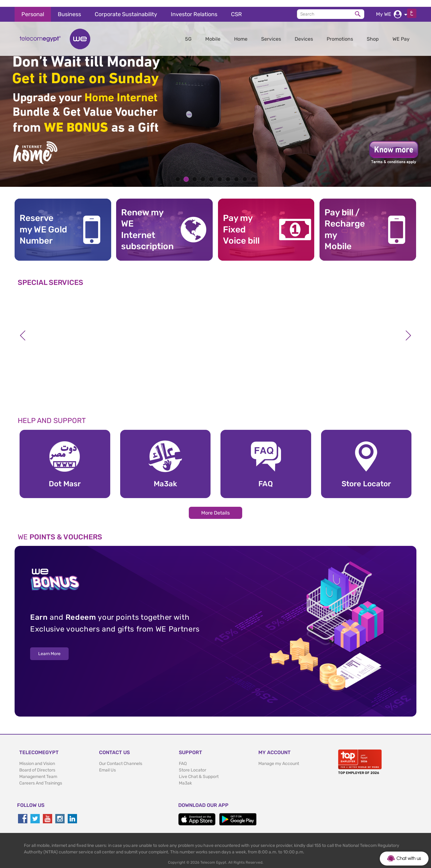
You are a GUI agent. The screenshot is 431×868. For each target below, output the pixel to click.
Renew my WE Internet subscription (145, 223)
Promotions (340, 32)
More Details (215, 506)
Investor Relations (194, 7)
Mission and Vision (37, 756)
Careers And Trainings (41, 776)
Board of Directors (37, 763)
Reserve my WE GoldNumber (43, 223)
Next (408, 329)
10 (253, 172)
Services (271, 32)
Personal (33, 7)
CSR (236, 7)
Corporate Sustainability (126, 7)
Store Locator (193, 763)
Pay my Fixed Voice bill (241, 223)
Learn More (49, 647)
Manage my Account (279, 756)
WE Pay (401, 32)
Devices (304, 32)
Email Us (107, 763)
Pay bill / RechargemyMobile (345, 223)
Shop (373, 32)
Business (69, 7)
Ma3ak (185, 776)
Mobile (213, 32)
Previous (23, 329)
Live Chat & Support (199, 769)
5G (188, 32)
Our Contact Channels (121, 756)
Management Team (38, 769)
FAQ (183, 756)
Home (241, 32)
